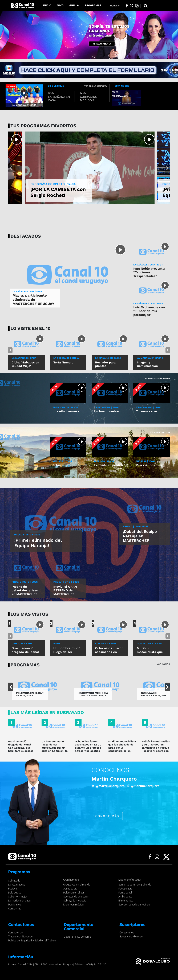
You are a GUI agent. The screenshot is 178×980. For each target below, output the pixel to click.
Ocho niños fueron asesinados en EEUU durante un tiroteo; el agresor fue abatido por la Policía (89, 748)
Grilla (74, 5)
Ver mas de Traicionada (157, 378)
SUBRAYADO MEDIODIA (93, 693)
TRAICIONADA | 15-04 (107, 407)
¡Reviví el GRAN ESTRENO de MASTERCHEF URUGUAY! (65, 592)
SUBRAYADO (149, 693)
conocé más (107, 819)
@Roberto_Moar (144, 786)
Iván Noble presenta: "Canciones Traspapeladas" (149, 272)
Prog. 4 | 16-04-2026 (27, 535)
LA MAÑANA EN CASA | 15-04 (148, 304)
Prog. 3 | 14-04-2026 (136, 526)
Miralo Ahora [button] (102, 41)
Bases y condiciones (131, 937)
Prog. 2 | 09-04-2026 (25, 582)
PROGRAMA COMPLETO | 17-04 (53, 184)
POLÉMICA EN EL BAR (30, 693)
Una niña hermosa (66, 411)
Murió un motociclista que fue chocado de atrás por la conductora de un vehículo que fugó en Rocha (122, 749)
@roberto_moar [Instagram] (104, 789)
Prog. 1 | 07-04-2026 (66, 582)
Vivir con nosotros (149, 465)
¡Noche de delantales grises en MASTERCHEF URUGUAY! (25, 592)
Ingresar (115, 6)
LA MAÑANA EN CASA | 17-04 (27, 291)
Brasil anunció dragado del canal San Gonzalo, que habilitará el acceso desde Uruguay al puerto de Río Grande (22, 749)
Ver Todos (163, 664)
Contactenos (15, 933)
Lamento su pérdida (109, 465)
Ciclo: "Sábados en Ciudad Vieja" (25, 364)
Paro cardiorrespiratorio (68, 645)
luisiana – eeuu (105, 643)
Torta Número (63, 362)
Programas (93, 5)
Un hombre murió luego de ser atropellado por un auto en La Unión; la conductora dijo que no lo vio (55, 749)
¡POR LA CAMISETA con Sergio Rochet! (58, 192)
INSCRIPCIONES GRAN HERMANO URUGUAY (110, 31)
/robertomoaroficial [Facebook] (109, 786)
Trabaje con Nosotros (20, 937)
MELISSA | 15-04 (146, 461)
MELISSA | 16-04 (104, 461)
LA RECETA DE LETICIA (66, 358)
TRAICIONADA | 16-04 (65, 407)
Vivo (60, 5)
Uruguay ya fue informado (22, 645)
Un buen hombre (106, 411)
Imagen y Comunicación (147, 364)
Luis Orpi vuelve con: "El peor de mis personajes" (149, 311)
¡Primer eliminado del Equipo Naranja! (38, 543)
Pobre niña (60, 465)
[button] (13, 35)
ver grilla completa (96, 86)
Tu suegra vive (146, 411)
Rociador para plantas (105, 364)
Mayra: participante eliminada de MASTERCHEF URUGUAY (33, 300)
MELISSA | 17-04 (62, 461)
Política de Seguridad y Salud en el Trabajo (32, 941)
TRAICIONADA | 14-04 (149, 407)
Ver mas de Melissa (160, 432)
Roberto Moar (109, 779)
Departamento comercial (78, 937)
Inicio (47, 5)
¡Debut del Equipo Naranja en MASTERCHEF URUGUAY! (140, 538)
